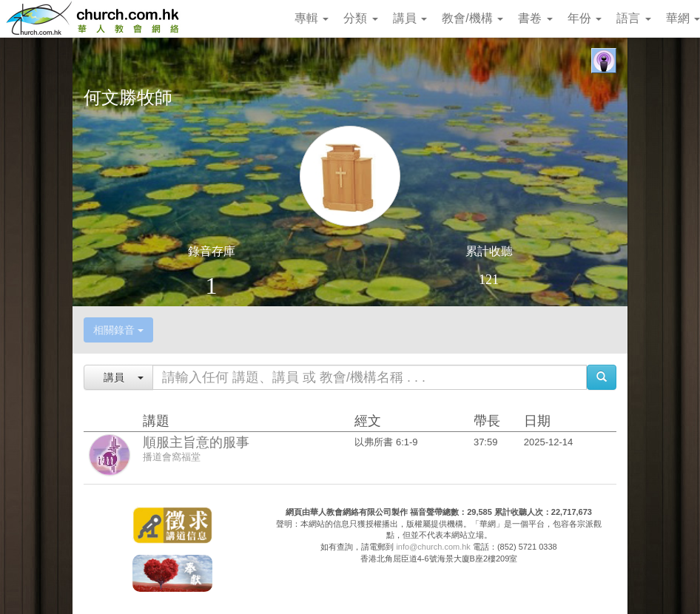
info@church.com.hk (433, 547)
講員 (410, 18)
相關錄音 (118, 330)
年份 (585, 18)
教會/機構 (472, 18)
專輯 (312, 18)
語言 (633, 18)
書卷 (535, 18)
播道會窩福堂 (172, 457)
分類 (360, 18)
